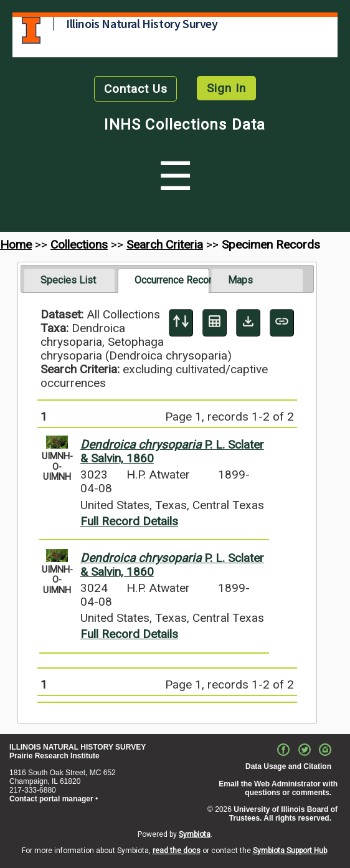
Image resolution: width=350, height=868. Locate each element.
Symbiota (195, 834)
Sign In (226, 88)
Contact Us (136, 89)
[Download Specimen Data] (248, 323)
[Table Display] (215, 323)
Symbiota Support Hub (290, 851)
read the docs (177, 851)
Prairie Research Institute (54, 756)
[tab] (70, 280)
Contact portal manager (51, 799)
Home (16, 245)
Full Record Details (129, 521)
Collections (79, 245)
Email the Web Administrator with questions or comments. (278, 788)
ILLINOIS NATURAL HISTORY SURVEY (78, 747)
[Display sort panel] (181, 323)
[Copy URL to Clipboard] (282, 323)
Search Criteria (165, 245)
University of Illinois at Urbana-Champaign (31, 30)
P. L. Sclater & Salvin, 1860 (172, 451)
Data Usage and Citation (288, 766)
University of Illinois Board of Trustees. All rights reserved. (283, 814)
